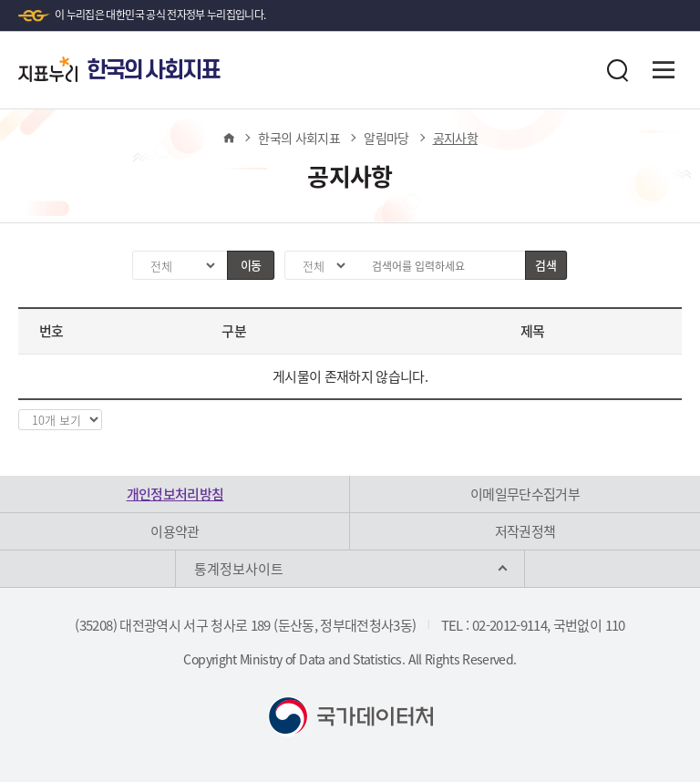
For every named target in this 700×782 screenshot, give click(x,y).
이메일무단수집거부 (525, 494)
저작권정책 (525, 531)
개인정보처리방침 (175, 494)
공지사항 (455, 138)
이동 (251, 265)
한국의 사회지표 (299, 138)
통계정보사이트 (239, 569)
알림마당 (386, 138)
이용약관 (175, 531)
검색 (546, 265)
